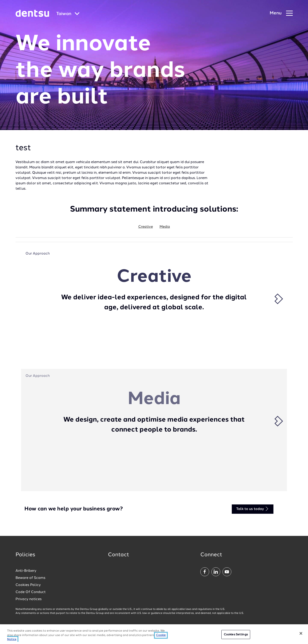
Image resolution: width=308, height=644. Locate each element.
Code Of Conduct (31, 592)
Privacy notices (29, 599)
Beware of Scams (30, 578)
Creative (146, 227)
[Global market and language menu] (68, 14)
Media (165, 227)
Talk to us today (253, 509)
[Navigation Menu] (281, 13)
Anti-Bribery (26, 571)
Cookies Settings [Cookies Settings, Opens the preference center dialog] (236, 636)
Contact (119, 555)
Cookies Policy (28, 585)
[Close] (301, 634)
